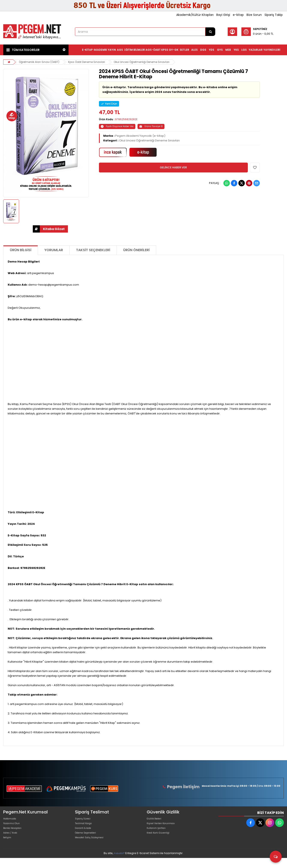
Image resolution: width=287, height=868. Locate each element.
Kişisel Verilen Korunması (164, 827)
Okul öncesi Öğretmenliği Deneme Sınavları (150, 62)
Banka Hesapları (15, 833)
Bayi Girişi (223, 15)
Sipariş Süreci (84, 820)
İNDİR (36, 229)
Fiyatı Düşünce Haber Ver (117, 126)
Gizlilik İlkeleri (156, 820)
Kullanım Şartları (158, 833)
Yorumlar (54, 250)
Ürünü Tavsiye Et (151, 126)
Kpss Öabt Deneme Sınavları (91, 62)
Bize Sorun (254, 15)
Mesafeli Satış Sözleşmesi (93, 847)
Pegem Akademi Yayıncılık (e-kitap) (140, 136)
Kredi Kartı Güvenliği (161, 840)
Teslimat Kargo (85, 827)
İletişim (8, 847)
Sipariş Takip (274, 15)
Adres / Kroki (12, 840)
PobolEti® (119, 864)
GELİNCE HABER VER (173, 167)
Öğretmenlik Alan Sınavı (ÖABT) (41, 62)
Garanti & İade (85, 833)
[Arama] (210, 32)
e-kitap (238, 15)
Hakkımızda (11, 820)
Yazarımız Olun (13, 827)
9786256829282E (126, 119)
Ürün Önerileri (136, 250)
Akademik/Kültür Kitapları (195, 15)
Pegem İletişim (186, 787)
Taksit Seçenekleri (93, 250)
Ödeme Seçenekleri (89, 840)
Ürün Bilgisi (21, 250)
